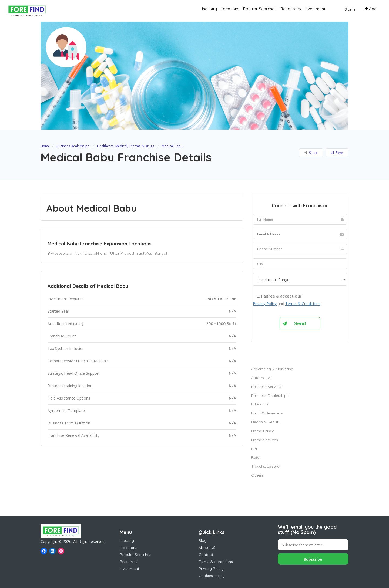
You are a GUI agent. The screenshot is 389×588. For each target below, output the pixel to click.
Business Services (267, 387)
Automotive (261, 378)
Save (337, 153)
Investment (315, 9)
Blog (203, 540)
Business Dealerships (73, 146)
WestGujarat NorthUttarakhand (79, 253)
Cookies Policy (212, 576)
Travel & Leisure (265, 466)
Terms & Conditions (303, 304)
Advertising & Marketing (272, 369)
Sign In (351, 9)
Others (257, 475)
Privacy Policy (265, 304)
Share (311, 153)
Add (371, 9)
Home (45, 146)
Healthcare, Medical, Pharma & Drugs (125, 146)
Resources (291, 9)
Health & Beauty (266, 422)
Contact (206, 555)
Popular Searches (260, 9)
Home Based (263, 431)
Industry (209, 9)
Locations (230, 9)
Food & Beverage (267, 413)
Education (260, 404)
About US (207, 548)
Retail (256, 457)
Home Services (265, 440)
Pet (254, 449)
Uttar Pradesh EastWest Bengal (139, 253)
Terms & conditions (216, 562)
